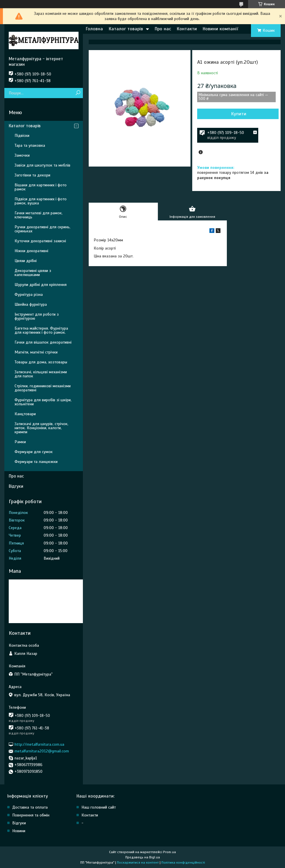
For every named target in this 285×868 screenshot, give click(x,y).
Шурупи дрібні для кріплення (41, 285)
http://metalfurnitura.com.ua (39, 744)
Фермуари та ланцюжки (36, 462)
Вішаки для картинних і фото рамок (41, 187)
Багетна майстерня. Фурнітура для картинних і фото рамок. (41, 330)
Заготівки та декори (32, 175)
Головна (94, 29)
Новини (19, 831)
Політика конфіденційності (183, 862)
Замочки (22, 155)
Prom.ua (170, 852)
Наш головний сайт (99, 807)
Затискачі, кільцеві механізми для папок (41, 374)
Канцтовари (25, 414)
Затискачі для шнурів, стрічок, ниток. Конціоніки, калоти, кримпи (41, 428)
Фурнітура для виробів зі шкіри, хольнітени (43, 402)
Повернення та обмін (31, 815)
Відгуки (16, 486)
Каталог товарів (126, 29)
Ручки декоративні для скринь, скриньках (42, 229)
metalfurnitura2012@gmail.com (42, 751)
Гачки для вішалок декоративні (43, 342)
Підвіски (22, 136)
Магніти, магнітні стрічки (36, 352)
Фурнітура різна (29, 295)
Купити (239, 114)
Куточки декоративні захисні (40, 241)
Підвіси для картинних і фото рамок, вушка (41, 201)
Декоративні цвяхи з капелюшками (33, 273)
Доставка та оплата (30, 807)
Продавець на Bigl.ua (143, 857)
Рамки (20, 442)
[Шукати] (78, 93)
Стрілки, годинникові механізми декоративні (43, 388)
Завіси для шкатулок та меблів (42, 165)
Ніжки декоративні (31, 251)
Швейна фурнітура (31, 304)
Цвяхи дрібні (26, 261)
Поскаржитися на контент (138, 862)
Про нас (163, 29)
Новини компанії (220, 29)
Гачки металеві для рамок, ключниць (39, 215)
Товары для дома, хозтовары (41, 362)
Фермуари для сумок (34, 452)
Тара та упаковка (30, 145)
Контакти (187, 29)
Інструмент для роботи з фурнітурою (37, 316)
